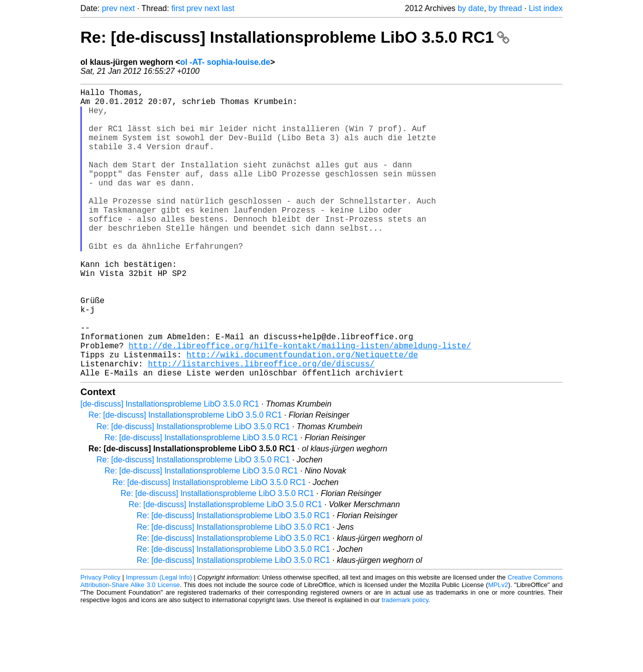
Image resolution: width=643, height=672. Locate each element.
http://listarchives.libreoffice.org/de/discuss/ (261, 426)
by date (471, 8)
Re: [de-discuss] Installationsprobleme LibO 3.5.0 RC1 (295, 37)
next (127, 8)
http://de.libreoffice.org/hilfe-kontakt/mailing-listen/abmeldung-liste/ (300, 404)
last (228, 8)
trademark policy (405, 664)
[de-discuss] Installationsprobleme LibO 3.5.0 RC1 (170, 468)
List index (546, 8)
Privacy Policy (100, 642)
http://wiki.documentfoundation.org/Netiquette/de (302, 415)
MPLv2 (498, 649)
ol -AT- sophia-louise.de (225, 62)
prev (110, 8)
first (178, 8)
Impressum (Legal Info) (159, 642)
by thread (505, 8)
